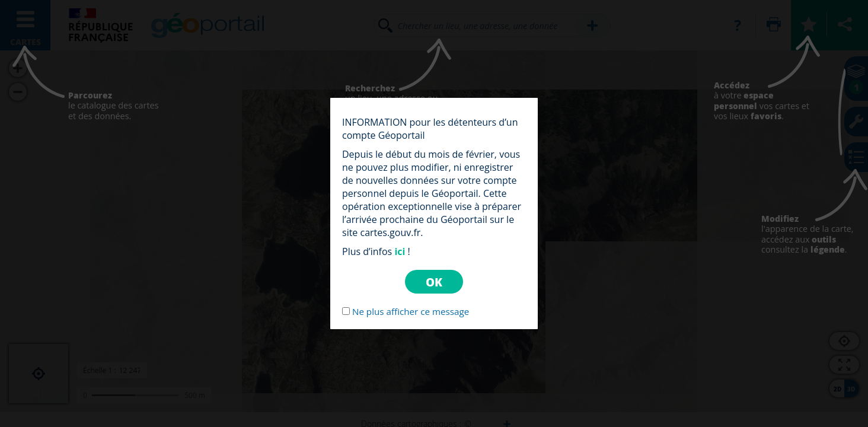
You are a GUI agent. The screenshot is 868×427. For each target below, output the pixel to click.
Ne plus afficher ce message (411, 311)
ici (400, 251)
